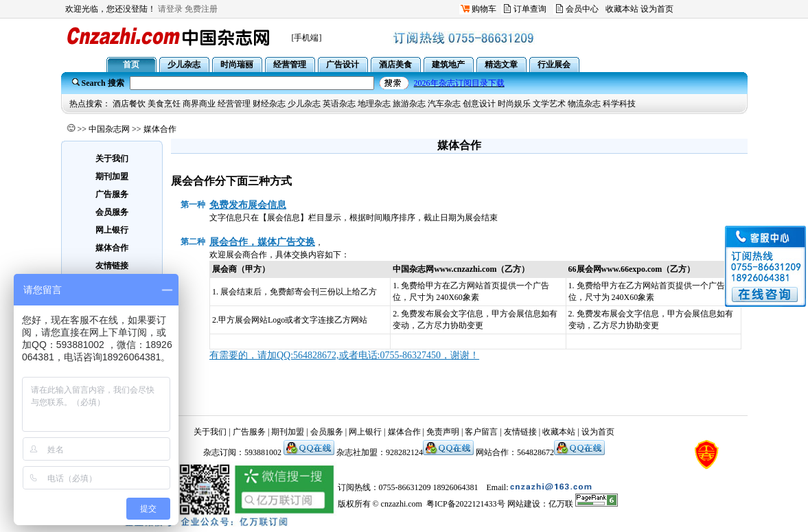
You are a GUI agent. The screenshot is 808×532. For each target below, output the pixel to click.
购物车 (484, 9)
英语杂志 (339, 104)
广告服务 (249, 432)
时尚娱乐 (514, 104)
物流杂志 (584, 104)
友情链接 (520, 432)
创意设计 (479, 104)
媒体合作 (404, 432)
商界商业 (199, 104)
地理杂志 (374, 104)
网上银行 (365, 432)
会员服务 (327, 432)
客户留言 (481, 432)
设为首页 (657, 9)
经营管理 (234, 104)
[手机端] (307, 38)
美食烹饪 (164, 104)
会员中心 (582, 9)
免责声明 (443, 432)
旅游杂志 (409, 104)
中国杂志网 (109, 129)
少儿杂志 (304, 104)
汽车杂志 (444, 104)
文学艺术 (549, 104)
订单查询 (530, 9)
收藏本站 (622, 9)
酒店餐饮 (129, 104)
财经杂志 (269, 104)
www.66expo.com (632, 269)
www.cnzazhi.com (465, 269)
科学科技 (619, 104)
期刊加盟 (288, 432)
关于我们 (210, 432)
